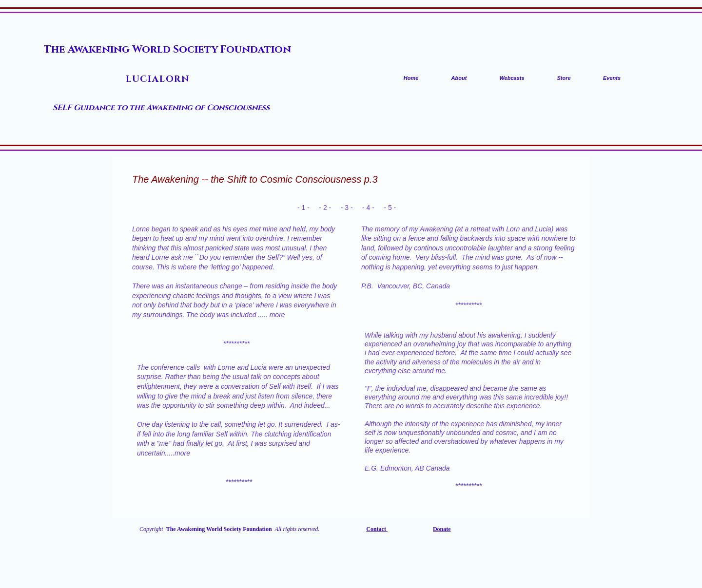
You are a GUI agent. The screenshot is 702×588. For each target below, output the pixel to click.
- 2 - (325, 208)
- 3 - (347, 208)
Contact (377, 529)
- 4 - (368, 208)
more (277, 315)
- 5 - (391, 208)
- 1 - (303, 208)
